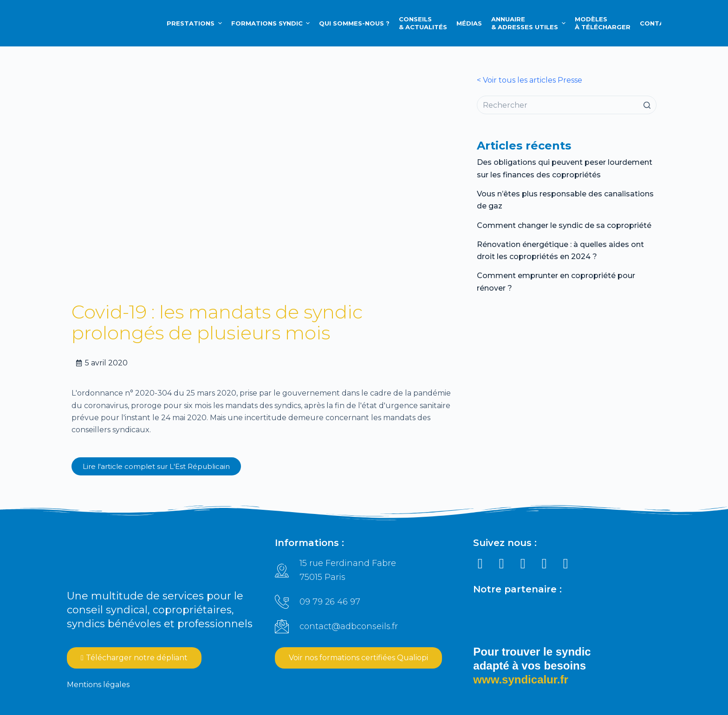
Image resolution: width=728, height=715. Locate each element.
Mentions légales (98, 685)
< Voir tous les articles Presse (530, 80)
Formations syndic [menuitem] (272, 23)
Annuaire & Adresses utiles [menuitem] (530, 23)
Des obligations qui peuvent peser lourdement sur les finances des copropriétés (565, 168)
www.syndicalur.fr (521, 679)
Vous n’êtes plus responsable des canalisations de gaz (565, 200)
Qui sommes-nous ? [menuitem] (354, 23)
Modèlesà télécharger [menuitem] (603, 23)
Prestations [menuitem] (195, 23)
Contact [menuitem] (656, 23)
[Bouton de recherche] (647, 105)
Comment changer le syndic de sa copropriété (564, 225)
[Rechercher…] (567, 105)
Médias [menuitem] (469, 23)
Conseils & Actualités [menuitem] (423, 23)
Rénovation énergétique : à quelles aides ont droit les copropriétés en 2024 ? (560, 250)
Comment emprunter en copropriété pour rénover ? (556, 282)
